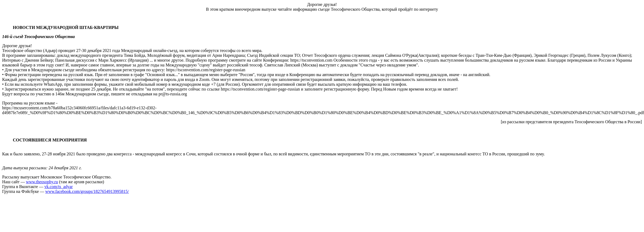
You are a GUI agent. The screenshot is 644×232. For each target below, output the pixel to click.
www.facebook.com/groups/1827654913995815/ (87, 191)
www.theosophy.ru (42, 182)
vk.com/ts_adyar (59, 187)
